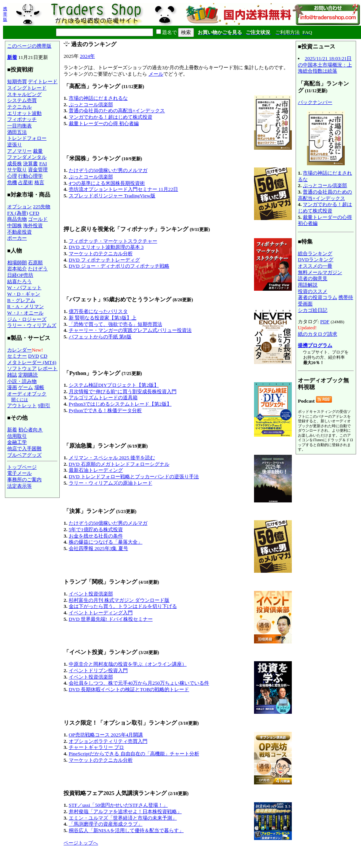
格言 (39, 182)
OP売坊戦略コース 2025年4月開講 (106, 735)
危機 (12, 182)
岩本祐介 (17, 269)
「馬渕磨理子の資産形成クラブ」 (106, 824)
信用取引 (17, 436)
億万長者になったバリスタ (98, 311)
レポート (48, 368)
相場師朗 (17, 263)
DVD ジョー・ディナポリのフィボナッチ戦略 (119, 266)
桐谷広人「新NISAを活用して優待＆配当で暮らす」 (126, 830)
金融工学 (17, 442)
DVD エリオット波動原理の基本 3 (106, 247)
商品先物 (17, 219)
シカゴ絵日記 (313, 310)
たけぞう (38, 269)
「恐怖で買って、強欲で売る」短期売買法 (115, 324)
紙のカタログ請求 (318, 334)
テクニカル (19, 107)
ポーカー (17, 238)
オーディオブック (27, 394)
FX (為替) (18, 213)
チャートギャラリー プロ (96, 747)
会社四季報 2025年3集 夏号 (98, 548)
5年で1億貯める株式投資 (96, 529)
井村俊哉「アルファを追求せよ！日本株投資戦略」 (125, 811)
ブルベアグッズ (24, 455)
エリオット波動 (24, 113)
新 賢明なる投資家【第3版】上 (103, 318)
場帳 (39, 387)
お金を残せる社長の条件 (96, 536)
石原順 (35, 263)
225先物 (42, 207)
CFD (34, 213)
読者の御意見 (313, 278)
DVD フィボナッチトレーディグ (104, 260)
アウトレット (22, 405)
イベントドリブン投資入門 (98, 670)
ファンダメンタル (27, 157)
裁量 (38, 151)
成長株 (15, 164)
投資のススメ (313, 291)
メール (156, 74)
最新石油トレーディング (96, 470)
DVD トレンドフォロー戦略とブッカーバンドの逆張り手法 (134, 477)
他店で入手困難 (24, 449)
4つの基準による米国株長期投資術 (107, 183)
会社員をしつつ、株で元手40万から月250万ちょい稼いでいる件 (139, 683)
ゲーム (26, 387)
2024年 (87, 56)
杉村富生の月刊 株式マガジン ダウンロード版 (119, 600)
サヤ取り (17, 170)
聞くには (20, 400)
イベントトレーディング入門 (101, 613)
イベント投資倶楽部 (91, 594)
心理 (12, 176)
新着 (12, 57)
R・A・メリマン (26, 306)
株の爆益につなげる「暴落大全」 (106, 542)
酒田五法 (17, 132)
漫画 (12, 387)
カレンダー (19, 350)
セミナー (17, 356)
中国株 (15, 226)
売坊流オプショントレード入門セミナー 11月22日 (124, 189)
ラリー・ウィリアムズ (32, 325)
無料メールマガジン (320, 272)
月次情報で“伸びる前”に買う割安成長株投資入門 (123, 391)
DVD (33, 356)
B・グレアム (21, 300)
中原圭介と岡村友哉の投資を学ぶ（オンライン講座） (128, 664)
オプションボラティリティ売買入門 (108, 741)
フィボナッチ (22, 119)
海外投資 (33, 226)
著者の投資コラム (318, 297)
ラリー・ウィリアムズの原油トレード (111, 483)
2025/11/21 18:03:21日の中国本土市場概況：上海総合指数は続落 (325, 65)
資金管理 (38, 170)
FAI (43, 164)
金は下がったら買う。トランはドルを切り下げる (123, 606)
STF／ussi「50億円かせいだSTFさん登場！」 (118, 805)
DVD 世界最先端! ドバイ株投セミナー (111, 619)
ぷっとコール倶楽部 (91, 105)
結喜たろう (19, 281)
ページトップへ (81, 843)
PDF (325, 322)
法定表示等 (19, 486)
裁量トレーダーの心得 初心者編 (104, 123)
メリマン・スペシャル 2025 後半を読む (112, 458)
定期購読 (28, 375)
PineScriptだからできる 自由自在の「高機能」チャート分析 (134, 754)
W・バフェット (24, 288)
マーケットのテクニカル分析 (101, 253)
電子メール (19, 473)
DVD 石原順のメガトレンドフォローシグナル (119, 464)
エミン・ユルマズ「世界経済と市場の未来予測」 (123, 818)
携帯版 (5, 14)
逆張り (15, 145)
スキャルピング (24, 94)
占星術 (26, 182)
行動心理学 (30, 176)
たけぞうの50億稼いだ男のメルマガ (108, 170)
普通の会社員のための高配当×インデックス (117, 111)
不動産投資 (19, 232)
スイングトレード (27, 88)
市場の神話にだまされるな (98, 98)
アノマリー (19, 151)
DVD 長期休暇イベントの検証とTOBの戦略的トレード (129, 689)
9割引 (44, 405)
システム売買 (22, 100)
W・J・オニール (25, 313)
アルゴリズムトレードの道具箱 (103, 398)
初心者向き (30, 430)
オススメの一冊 (315, 266)
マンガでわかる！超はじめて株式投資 (111, 117)
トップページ (22, 467)
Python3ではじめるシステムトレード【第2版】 (120, 404)
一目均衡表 (19, 126)
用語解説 (308, 285)
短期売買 (17, 81)
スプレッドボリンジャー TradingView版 (112, 196)
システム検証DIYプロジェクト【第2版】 (114, 385)
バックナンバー (315, 102)
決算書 (30, 164)
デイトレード (43, 81)
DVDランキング (316, 260)
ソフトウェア (22, 368)
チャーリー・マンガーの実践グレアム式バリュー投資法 (130, 330)
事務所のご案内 (24, 480)
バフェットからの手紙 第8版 (100, 337)
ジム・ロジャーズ (27, 319)
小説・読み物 (22, 381)
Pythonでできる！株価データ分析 (105, 410)
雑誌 (12, 375)
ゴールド (38, 219)
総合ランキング (315, 253)
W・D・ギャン (24, 294)
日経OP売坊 (20, 275)
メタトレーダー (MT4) (32, 362)
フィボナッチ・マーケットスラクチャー (113, 241)
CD (44, 356)
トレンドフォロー (27, 138)
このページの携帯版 (29, 46)
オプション (19, 207)
